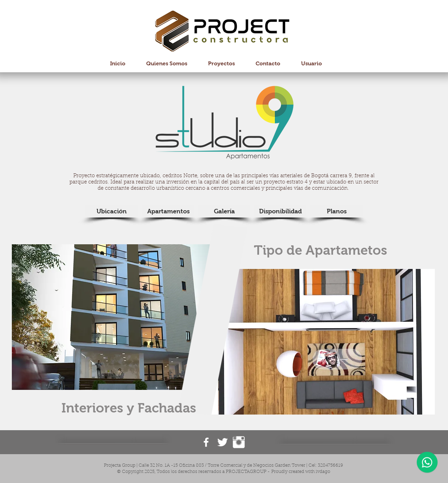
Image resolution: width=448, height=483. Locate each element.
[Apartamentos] (168, 211)
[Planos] (337, 211)
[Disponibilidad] (280, 211)
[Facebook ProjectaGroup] (206, 442)
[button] (125, 317)
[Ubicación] (111, 211)
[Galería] (224, 211)
